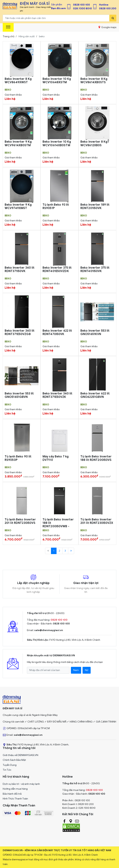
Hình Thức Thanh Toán (15, 799)
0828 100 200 (108, 9)
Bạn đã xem (59, 8)
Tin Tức (7, 770)
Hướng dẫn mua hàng (15, 789)
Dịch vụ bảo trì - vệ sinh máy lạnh (21, 784)
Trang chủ (9, 36)
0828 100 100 (81, 5)
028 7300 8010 (82, 9)
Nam (76, 670)
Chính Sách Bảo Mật (14, 760)
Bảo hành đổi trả (12, 794)
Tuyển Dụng (10, 765)
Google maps (107, 27)
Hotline (104, 5)
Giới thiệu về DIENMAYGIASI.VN (20, 755)
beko (8, 90)
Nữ (87, 670)
